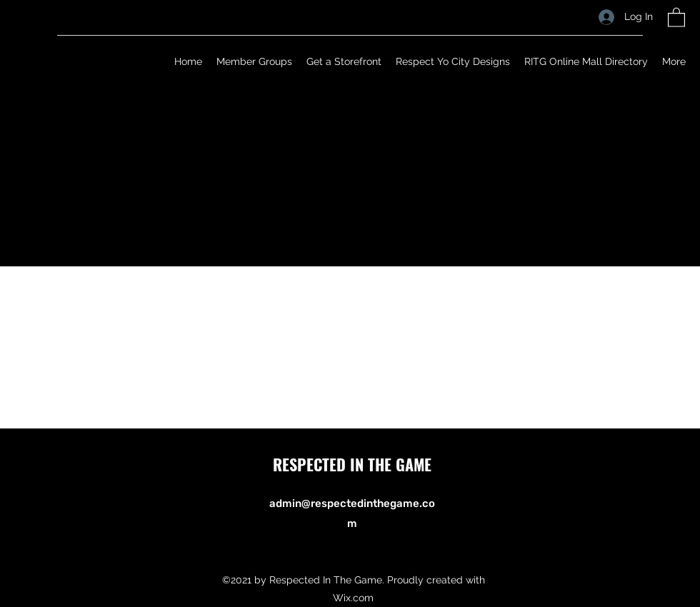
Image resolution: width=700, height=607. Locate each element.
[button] (676, 17)
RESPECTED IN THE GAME (352, 464)
